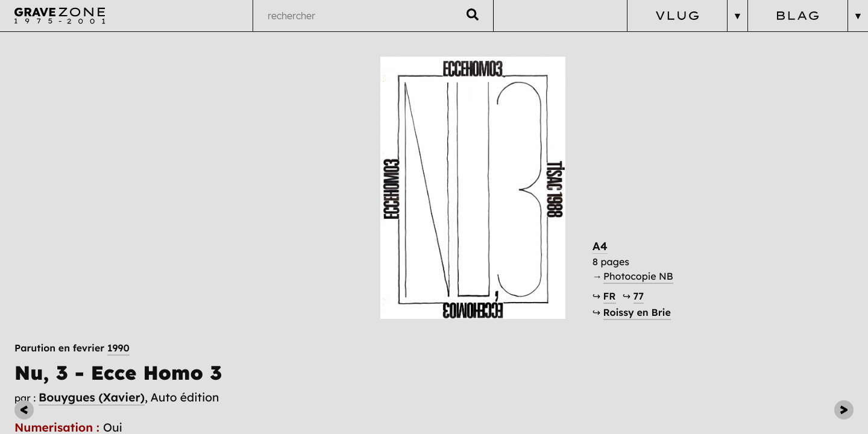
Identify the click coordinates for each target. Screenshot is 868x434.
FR (654, 317)
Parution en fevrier (72, 58)
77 (683, 317)
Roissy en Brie (681, 334)
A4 (644, 266)
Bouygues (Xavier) (92, 107)
